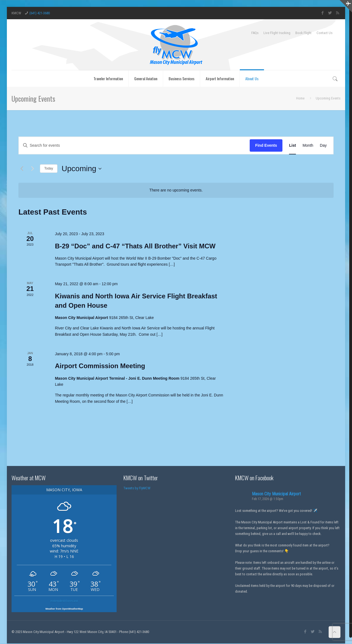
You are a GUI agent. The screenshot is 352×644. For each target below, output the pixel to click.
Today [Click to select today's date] (49, 168)
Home (300, 98)
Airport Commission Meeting (100, 366)
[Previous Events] (22, 169)
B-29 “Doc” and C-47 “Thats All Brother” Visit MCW (135, 246)
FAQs (255, 33)
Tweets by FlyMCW (137, 488)
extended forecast (64, 601)
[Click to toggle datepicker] (82, 169)
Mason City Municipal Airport (276, 494)
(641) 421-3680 (40, 13)
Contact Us (324, 33)
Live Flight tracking (277, 33)
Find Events (266, 145)
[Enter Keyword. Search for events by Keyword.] (134, 145)
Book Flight (303, 33)
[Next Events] (32, 169)
